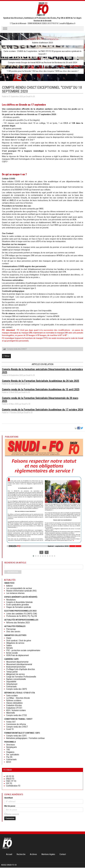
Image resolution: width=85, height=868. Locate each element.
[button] (33, 556)
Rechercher (13, 572)
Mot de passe (10, 806)
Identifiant (9, 798)
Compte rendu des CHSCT (17, 349)
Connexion (10, 819)
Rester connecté (13, 815)
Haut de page (80, 861)
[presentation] (41, 553)
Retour (7, 356)
